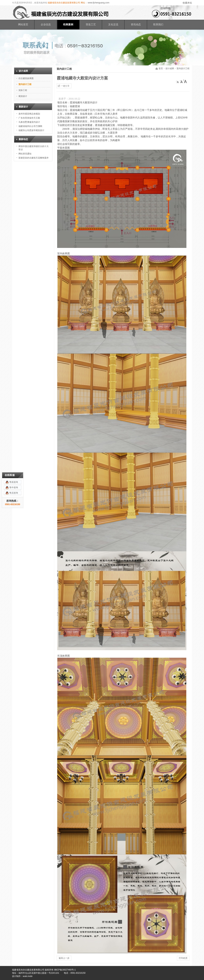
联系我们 (158, 25)
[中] (181, 81)
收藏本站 (187, 3)
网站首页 (23, 25)
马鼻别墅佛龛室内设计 (29, 122)
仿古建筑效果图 (26, 78)
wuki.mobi (28, 976)
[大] (185, 81)
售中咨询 (14, 408)
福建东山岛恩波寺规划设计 (31, 130)
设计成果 (170, 68)
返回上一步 (64, 958)
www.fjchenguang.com (98, 3)
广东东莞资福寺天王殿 (29, 118)
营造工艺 (91, 25)
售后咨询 (14, 413)
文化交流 (113, 25)
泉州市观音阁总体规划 (29, 114)
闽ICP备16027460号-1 (65, 970)
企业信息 (46, 25)
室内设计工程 (183, 68)
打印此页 (183, 958)
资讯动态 (136, 25)
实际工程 (23, 90)
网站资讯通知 (25, 154)
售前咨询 (14, 402)
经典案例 (68, 25)
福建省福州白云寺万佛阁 (30, 126)
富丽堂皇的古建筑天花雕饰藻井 (34, 158)
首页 (161, 68)
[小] (178, 81)
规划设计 (23, 96)
